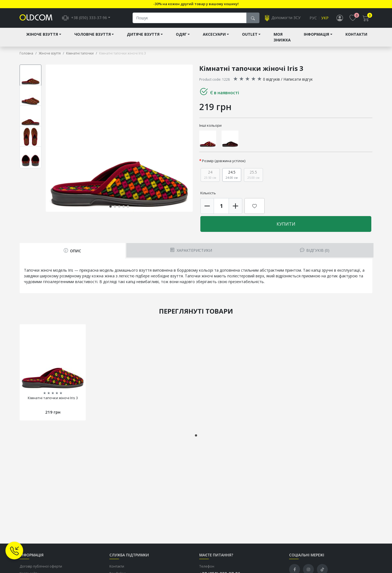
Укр (325, 18)
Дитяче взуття (143, 34)
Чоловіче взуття (93, 34)
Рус (313, 18)
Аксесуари (214, 34)
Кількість (208, 193)
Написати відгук (298, 79)
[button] (111, 207)
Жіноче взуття (42, 34)
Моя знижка (282, 37)
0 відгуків (271, 79)
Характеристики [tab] (191, 250)
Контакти (356, 34)
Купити (286, 224)
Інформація (316, 34)
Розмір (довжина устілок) (224, 161)
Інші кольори (210, 125)
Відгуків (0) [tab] (315, 250)
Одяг (181, 34)
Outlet (250, 34)
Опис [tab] (72, 251)
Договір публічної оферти (41, 566)
